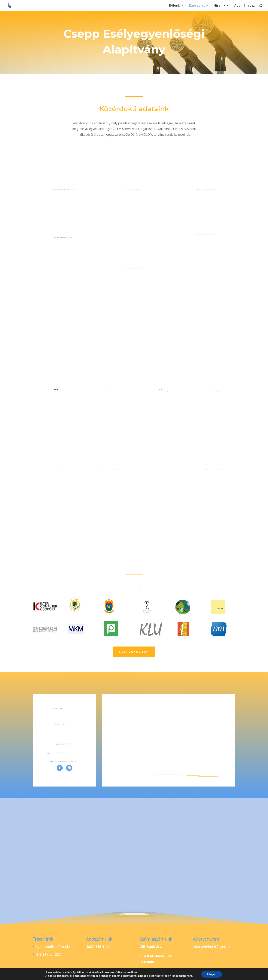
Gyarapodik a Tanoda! (53, 947)
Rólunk (175, 6)
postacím (63, 228)
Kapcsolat (197, 6)
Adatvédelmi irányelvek (212, 947)
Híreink (220, 6)
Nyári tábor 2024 (49, 954)
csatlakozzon (134, 652)
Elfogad (212, 974)
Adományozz (245, 6)
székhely (63, 180)
